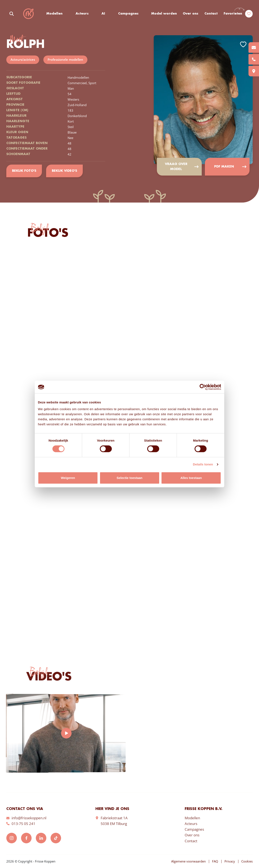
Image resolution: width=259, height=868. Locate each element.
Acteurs (82, 14)
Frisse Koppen (28, 14)
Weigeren (68, 478)
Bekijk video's (64, 171)
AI (103, 14)
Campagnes (128, 14)
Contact (211, 14)
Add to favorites (243, 44)
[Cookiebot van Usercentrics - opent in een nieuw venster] (203, 387)
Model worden (164, 14)
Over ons (191, 14)
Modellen (54, 14)
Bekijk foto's (24, 171)
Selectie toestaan (130, 478)
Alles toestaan (191, 478)
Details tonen (203, 464)
